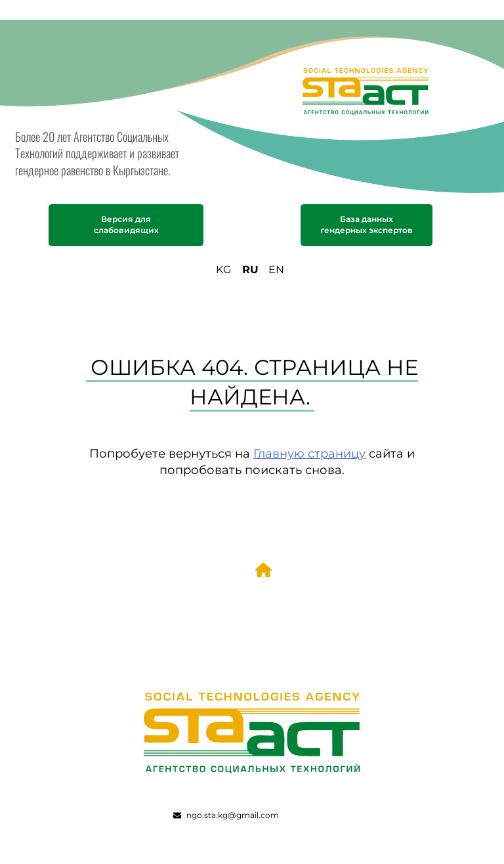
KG (223, 270)
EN (276, 270)
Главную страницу (309, 453)
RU (250, 270)
